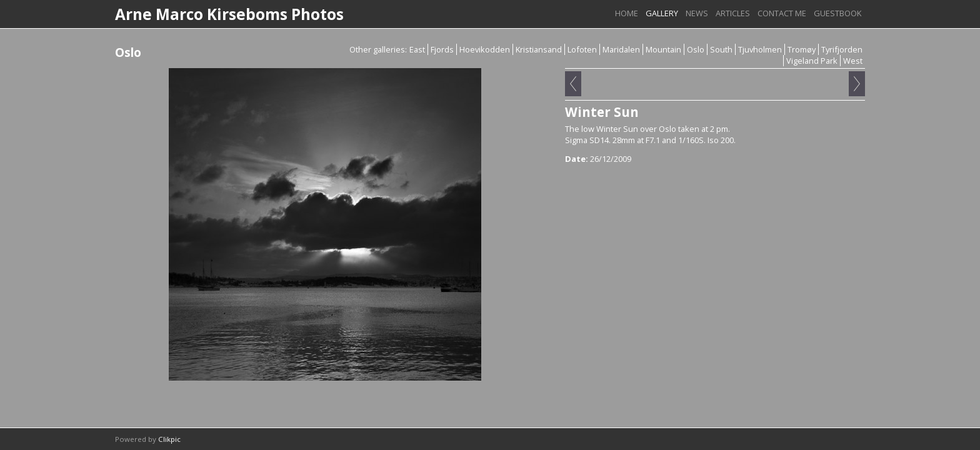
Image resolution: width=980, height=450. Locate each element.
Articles (733, 13)
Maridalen (621, 49)
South (721, 49)
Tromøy (802, 49)
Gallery (662, 13)
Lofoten (582, 49)
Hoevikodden (485, 49)
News (697, 13)
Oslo (696, 49)
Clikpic (169, 439)
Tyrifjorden (842, 49)
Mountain (663, 49)
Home (627, 13)
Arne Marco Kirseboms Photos (229, 14)
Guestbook (837, 13)
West (853, 61)
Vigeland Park (812, 61)
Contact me (782, 13)
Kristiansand (539, 49)
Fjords (442, 49)
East (417, 49)
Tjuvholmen (760, 49)
